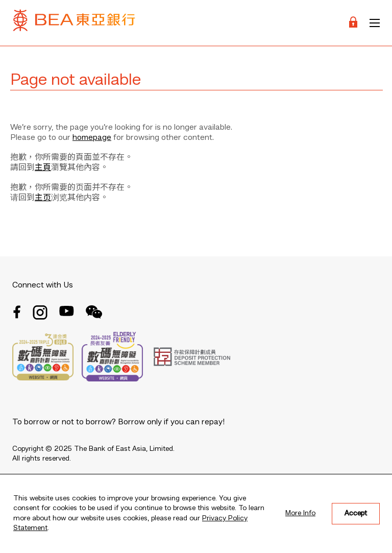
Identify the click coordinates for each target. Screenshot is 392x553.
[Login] (353, 23)
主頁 (43, 168)
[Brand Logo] (74, 23)
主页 (43, 198)
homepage (92, 138)
